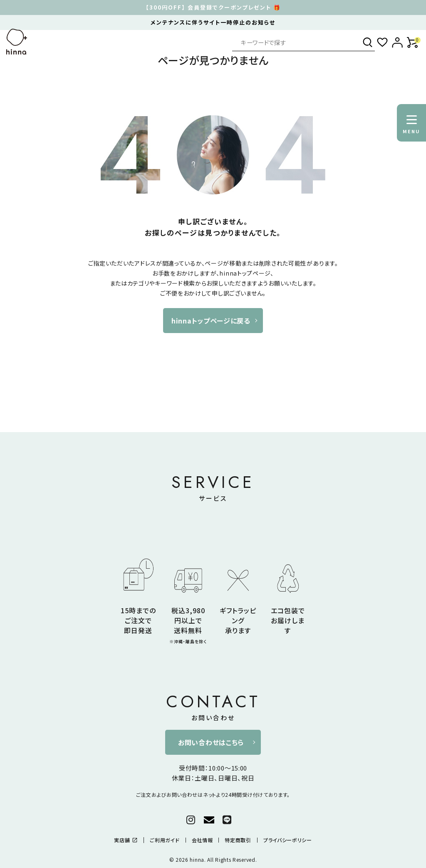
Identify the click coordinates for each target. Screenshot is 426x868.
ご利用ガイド (165, 840)
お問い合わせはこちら (211, 742)
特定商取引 (238, 840)
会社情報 (202, 840)
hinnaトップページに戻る (211, 321)
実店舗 (126, 840)
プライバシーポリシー (288, 840)
